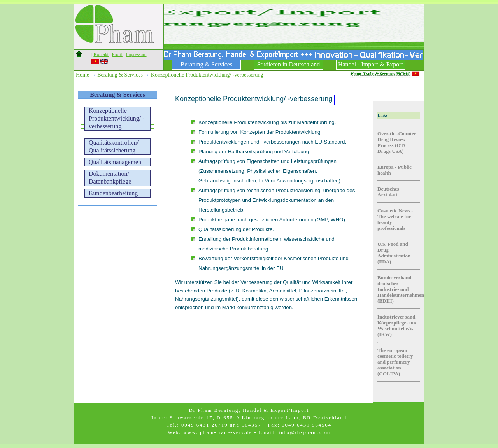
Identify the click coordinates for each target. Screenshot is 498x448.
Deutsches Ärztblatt (388, 192)
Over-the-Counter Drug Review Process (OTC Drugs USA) (397, 142)
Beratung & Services (206, 64)
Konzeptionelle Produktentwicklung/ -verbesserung (207, 75)
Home (82, 75)
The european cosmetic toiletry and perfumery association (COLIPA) (395, 362)
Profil (117, 54)
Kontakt (101, 54)
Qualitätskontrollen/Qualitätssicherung (114, 146)
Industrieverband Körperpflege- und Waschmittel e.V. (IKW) (398, 325)
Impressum (136, 54)
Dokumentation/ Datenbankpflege (110, 178)
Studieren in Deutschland (289, 64)
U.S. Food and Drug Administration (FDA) (394, 253)
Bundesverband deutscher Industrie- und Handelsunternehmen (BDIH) (401, 289)
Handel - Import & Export (371, 64)
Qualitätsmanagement (116, 162)
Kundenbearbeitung (113, 193)
